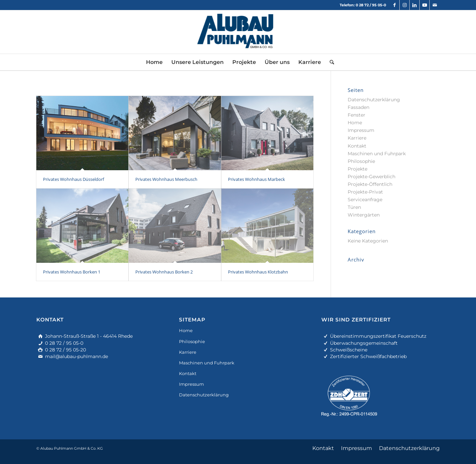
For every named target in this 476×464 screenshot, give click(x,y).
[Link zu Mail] (435, 5)
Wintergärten (364, 215)
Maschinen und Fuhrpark (377, 154)
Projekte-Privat (365, 192)
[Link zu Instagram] (404, 5)
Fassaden (358, 107)
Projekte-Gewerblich (371, 177)
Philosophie (361, 161)
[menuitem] (154, 62)
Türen (354, 207)
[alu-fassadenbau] (238, 32)
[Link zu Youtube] (424, 5)
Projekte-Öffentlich (370, 184)
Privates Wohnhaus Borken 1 (72, 272)
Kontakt (357, 146)
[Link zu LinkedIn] (414, 5)
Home (355, 123)
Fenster (356, 115)
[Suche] (330, 62)
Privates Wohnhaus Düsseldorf (73, 179)
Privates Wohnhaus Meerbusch (166, 179)
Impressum (361, 130)
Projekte (357, 169)
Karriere (357, 138)
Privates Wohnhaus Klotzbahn (258, 272)
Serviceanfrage (365, 200)
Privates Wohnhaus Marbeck (256, 179)
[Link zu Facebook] (394, 5)
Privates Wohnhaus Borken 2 (164, 272)
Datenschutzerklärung (374, 100)
